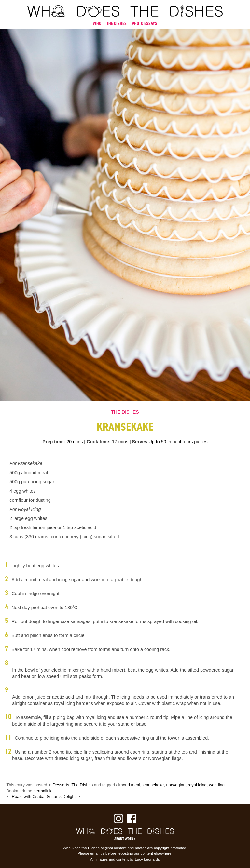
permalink (42, 791)
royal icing (197, 785)
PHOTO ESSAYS (145, 23)
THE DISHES (117, 23)
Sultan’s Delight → (64, 797)
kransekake (153, 785)
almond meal (128, 785)
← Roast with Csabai (26, 797)
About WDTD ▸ (125, 839)
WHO (97, 23)
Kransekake (125, 427)
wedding (217, 785)
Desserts (61, 785)
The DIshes (82, 785)
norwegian (176, 785)
